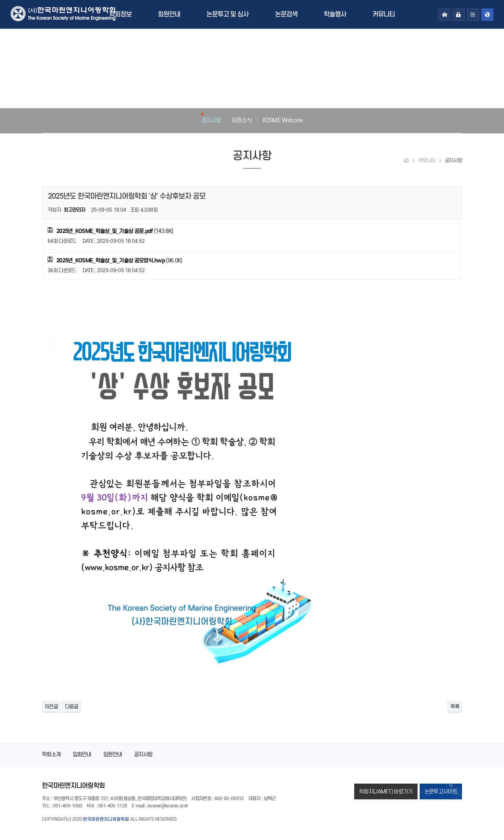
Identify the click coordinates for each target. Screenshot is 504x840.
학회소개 (51, 754)
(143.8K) (110, 231)
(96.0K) (115, 260)
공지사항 (211, 120)
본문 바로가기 (0, 0)
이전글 (51, 707)
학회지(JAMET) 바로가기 (386, 791)
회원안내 (169, 14)
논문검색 (286, 14)
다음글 (72, 707)
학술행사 (335, 14)
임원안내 (113, 754)
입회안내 (82, 754)
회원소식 (242, 120)
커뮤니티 (384, 14)
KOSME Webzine (283, 120)
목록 (455, 707)
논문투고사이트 (441, 791)
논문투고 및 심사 (227, 14)
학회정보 (120, 14)
